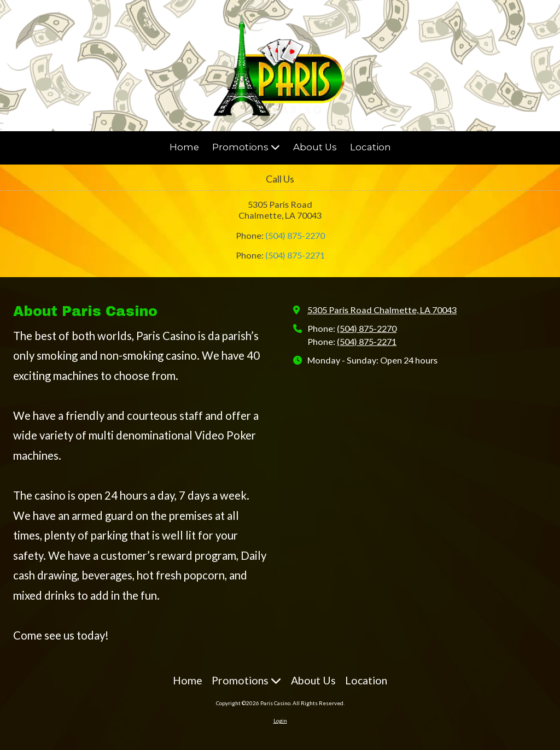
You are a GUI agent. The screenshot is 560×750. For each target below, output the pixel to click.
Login (280, 720)
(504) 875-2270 (295, 235)
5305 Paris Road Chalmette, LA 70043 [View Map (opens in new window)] (382, 310)
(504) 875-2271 (295, 255)
